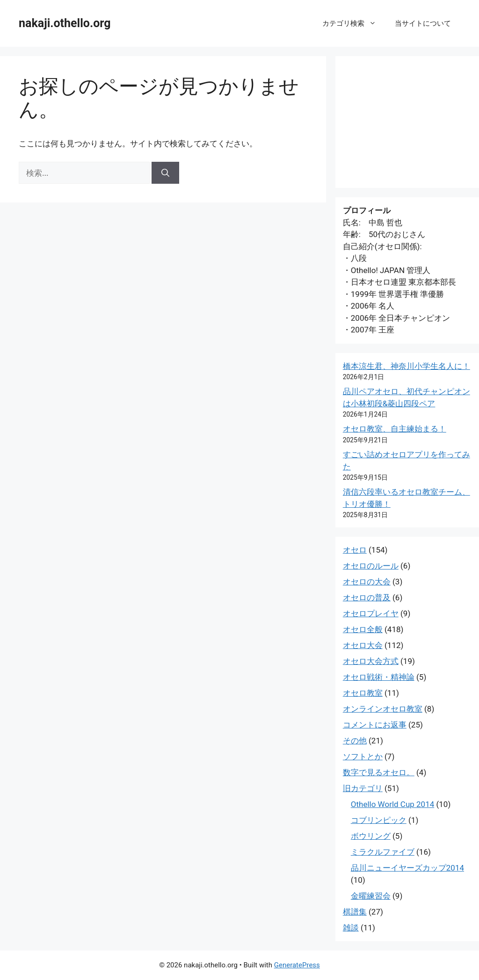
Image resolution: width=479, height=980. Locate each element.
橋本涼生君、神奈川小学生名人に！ (406, 366)
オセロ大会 (363, 645)
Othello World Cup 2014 (392, 804)
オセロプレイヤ (371, 613)
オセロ (355, 550)
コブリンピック (379, 820)
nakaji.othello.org (65, 23)
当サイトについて (423, 23)
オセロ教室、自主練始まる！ (395, 429)
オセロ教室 (363, 693)
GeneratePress (297, 965)
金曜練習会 (371, 896)
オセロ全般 (363, 629)
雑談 (351, 928)
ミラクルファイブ (383, 852)
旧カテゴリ (363, 788)
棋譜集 (355, 912)
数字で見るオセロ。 (379, 772)
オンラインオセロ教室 (383, 709)
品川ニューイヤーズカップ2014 (407, 868)
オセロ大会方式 (371, 661)
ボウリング (371, 836)
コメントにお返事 (375, 725)
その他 (355, 741)
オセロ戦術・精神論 (379, 677)
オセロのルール (371, 566)
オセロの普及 (367, 598)
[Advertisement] (407, 122)
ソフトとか (363, 757)
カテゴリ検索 (354, 23)
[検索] (165, 173)
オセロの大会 (367, 582)
